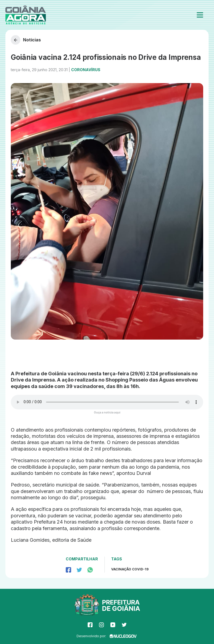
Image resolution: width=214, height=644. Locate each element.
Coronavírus (86, 70)
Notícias (26, 40)
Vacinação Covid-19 (130, 569)
